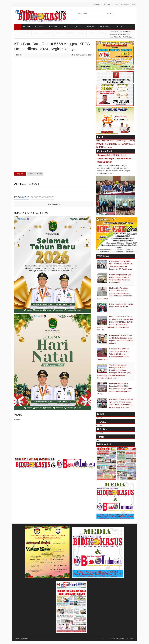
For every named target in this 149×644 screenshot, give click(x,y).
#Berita (31, 174)
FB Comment (22, 197)
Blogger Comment (42, 197)
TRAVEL (120, 27)
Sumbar (70, 33)
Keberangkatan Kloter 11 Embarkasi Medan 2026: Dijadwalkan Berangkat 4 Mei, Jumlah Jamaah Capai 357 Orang (115, 389)
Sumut (48, 33)
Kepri (92, 33)
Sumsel (103, 33)
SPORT (65, 27)
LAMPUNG (90, 27)
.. (15, 5)
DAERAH (53, 27)
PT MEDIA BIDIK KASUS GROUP (122, 639)
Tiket (134, 5)
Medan (100, 144)
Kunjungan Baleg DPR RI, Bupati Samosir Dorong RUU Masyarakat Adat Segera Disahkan (114, 159)
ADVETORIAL (106, 27)
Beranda (97, 5)
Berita (19, 55)
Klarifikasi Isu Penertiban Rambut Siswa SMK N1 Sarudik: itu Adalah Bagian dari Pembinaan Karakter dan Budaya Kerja (115, 293)
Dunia (112, 141)
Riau (58, 33)
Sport (119, 144)
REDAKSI (107, 5)
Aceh (37, 33)
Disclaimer (125, 5)
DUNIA (26, 33)
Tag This (20, 174)
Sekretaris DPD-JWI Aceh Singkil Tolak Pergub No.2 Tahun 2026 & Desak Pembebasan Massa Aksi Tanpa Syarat (113, 354)
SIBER (116, 5)
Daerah (105, 141)
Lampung (131, 141)
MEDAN (27, 27)
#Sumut (39, 174)
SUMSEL (77, 27)
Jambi (81, 33)
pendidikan (108, 147)
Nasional (109, 144)
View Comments (54, 204)
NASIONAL (39, 27)
